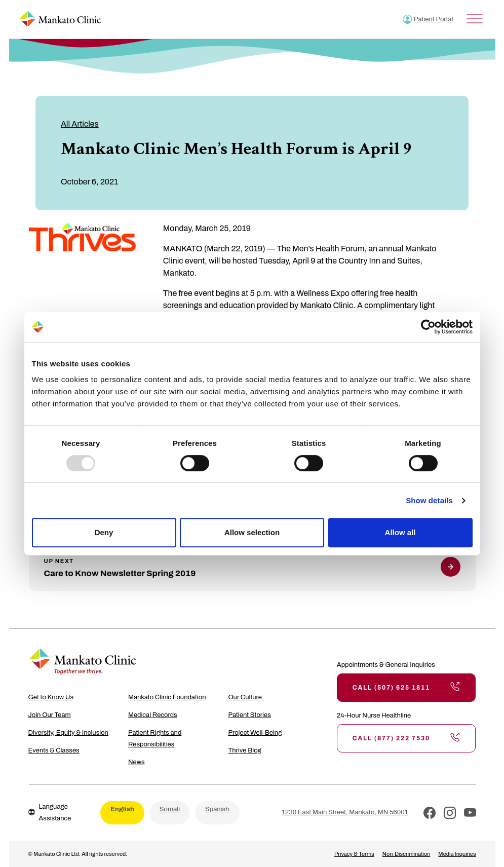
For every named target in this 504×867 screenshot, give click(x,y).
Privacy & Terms (354, 854)
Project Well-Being (255, 733)
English (122, 809)
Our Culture (245, 697)
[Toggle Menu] (475, 19)
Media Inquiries (457, 854)
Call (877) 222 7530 (406, 738)
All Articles (80, 124)
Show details (429, 500)
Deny (104, 532)
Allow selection (252, 532)
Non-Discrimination (406, 854)
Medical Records (153, 715)
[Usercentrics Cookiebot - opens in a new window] (428, 327)
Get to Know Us (51, 697)
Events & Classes (54, 750)
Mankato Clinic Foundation (167, 697)
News (137, 762)
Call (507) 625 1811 (406, 688)
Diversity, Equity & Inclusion (68, 733)
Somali (170, 809)
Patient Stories (249, 715)
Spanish (217, 809)
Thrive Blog (244, 750)
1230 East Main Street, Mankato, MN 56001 (345, 812)
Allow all (400, 532)
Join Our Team (50, 715)
